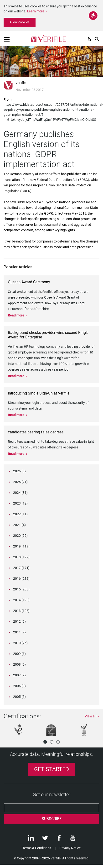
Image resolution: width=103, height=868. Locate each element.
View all (91, 716)
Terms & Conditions (37, 848)
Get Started (51, 769)
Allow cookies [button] (20, 22)
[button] (45, 742)
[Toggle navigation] (7, 39)
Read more (16, 315)
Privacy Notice (70, 848)
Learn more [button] (36, 11)
